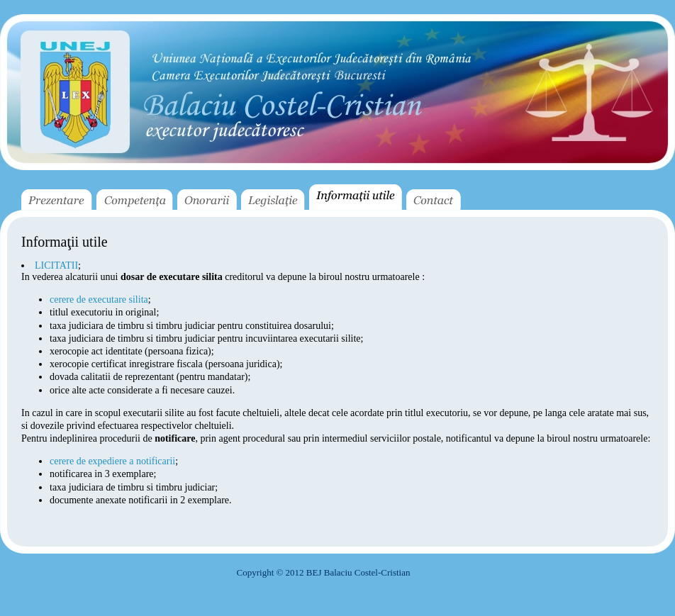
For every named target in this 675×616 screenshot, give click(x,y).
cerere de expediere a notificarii (112, 461)
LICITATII (56, 265)
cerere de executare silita (99, 299)
